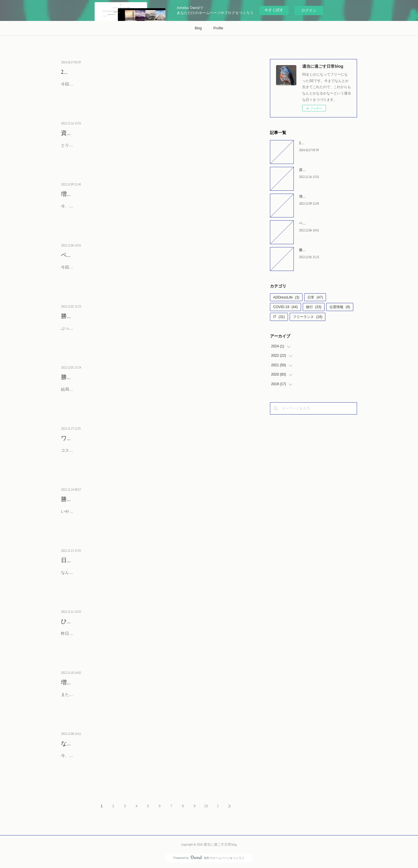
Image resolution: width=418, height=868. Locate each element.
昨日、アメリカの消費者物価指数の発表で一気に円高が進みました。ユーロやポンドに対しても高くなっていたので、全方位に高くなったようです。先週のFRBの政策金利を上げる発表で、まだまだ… (152, 637)
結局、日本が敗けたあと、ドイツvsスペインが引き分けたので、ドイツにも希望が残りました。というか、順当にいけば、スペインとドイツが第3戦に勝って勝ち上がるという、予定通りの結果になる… (154, 393)
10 (206, 806)
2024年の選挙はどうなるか (95, 72)
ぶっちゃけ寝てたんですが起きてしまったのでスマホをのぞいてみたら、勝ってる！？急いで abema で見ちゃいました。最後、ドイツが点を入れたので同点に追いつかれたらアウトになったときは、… (153, 332)
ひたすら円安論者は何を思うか (102, 621)
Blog (198, 28)
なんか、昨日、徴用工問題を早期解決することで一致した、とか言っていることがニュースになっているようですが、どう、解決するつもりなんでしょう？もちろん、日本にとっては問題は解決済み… (152, 576)
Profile (218, 28)
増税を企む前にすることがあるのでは (110, 682)
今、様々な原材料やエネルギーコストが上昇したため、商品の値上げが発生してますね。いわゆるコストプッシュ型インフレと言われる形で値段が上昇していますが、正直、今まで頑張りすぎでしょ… (152, 759)
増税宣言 (73, 194)
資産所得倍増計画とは (90, 133)
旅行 (314, 307)
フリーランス (308, 317)
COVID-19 (285, 307)
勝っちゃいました (84, 499)
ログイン (309, 10)
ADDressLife (286, 297)
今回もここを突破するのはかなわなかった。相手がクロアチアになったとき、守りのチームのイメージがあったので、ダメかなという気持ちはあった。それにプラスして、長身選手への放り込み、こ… (152, 271)
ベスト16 (72, 255)
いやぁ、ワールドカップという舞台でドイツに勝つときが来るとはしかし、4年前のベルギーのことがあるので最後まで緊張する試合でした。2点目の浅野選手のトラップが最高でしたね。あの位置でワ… (154, 515)
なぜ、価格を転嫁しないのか (99, 743)
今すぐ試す (274, 10)
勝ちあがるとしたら (87, 377)
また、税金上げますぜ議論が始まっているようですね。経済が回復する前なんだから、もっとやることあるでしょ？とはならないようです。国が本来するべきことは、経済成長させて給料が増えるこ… (152, 698)
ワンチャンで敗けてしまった (99, 438)
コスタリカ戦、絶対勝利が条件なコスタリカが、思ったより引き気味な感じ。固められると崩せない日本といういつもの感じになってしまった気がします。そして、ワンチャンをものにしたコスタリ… (152, 454)
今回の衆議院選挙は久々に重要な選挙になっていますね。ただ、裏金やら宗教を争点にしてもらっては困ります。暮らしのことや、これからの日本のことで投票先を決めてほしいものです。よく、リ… (152, 88)
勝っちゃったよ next (86, 316)
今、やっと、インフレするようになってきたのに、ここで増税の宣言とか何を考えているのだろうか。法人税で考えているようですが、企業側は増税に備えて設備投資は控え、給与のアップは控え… (152, 210)
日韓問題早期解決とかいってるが (105, 560)
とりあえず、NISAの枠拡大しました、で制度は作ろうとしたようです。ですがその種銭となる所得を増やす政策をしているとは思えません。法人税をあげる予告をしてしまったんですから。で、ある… (153, 149)
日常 (315, 297)
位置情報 (340, 307)
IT (279, 317)
